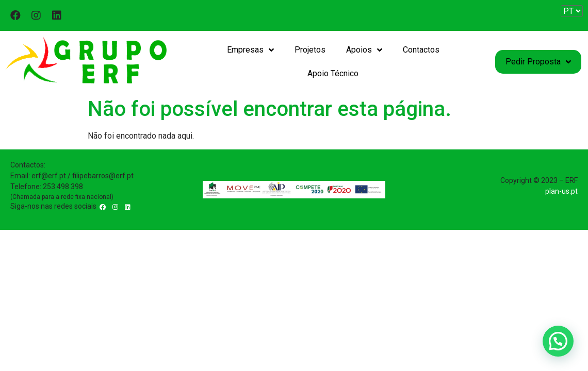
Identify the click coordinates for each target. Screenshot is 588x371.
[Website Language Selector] (572, 11)
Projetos (310, 50)
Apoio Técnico (333, 73)
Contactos (421, 50)
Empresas (250, 50)
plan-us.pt (561, 191)
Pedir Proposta (538, 62)
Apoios (364, 50)
